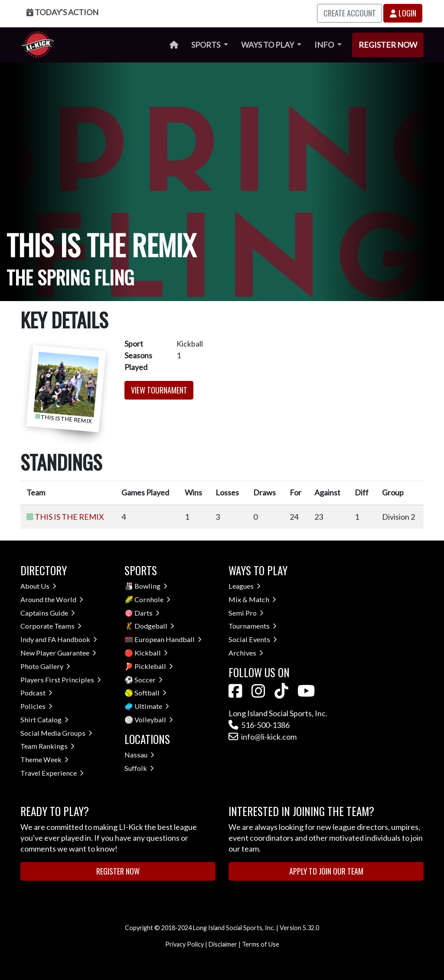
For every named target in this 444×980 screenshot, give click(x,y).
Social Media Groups (56, 733)
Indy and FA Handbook (59, 639)
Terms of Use (261, 944)
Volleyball (154, 719)
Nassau (139, 755)
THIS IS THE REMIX (69, 517)
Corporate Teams (51, 626)
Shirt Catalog (44, 719)
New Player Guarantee (58, 653)
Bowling (151, 586)
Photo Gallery (45, 666)
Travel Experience (52, 773)
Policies (36, 706)
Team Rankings (47, 746)
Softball (150, 693)
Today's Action (62, 12)
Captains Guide (48, 613)
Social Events (253, 639)
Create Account (350, 13)
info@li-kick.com (263, 737)
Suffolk (139, 768)
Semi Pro (246, 613)
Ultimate (152, 706)
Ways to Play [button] (268, 45)
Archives (246, 653)
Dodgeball (154, 626)
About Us (38, 586)
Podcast (36, 693)
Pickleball (154, 666)
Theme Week (44, 759)
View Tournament (159, 390)
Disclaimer (223, 944)
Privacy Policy (184, 944)
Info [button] (325, 45)
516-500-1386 (259, 725)
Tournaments (253, 626)
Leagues (245, 586)
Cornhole (152, 599)
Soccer (149, 680)
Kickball (151, 653)
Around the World (52, 599)
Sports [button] (206, 45)
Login (403, 13)
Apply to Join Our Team (326, 871)
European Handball (168, 639)
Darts (147, 613)
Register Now (388, 45)
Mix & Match (252, 599)
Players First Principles (61, 680)
